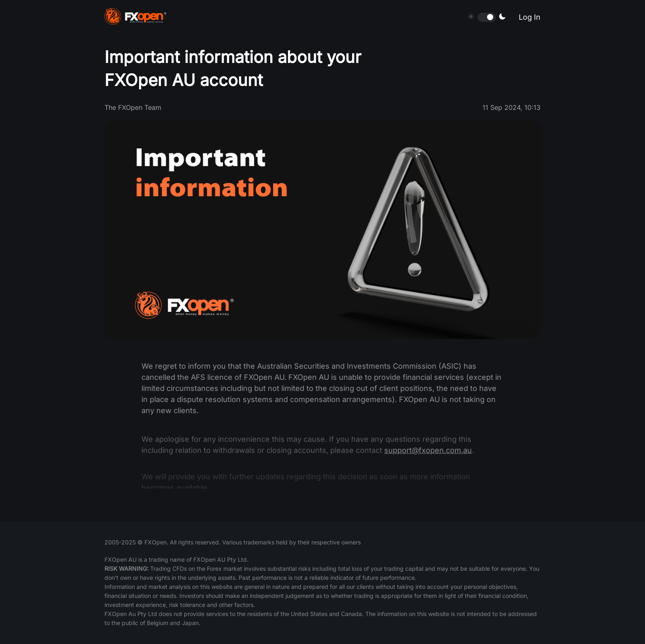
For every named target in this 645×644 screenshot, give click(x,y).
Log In (530, 17)
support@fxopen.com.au (428, 456)
